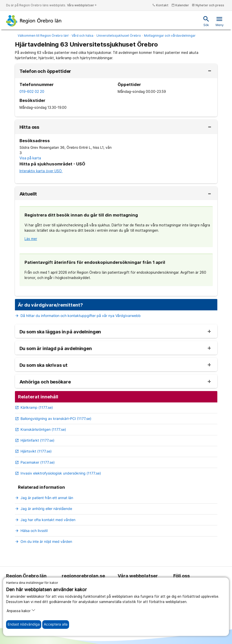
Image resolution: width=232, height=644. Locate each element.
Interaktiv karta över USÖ (41, 171)
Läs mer (31, 239)
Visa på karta (30, 158)
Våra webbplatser (82, 5)
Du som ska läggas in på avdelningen (60, 332)
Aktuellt (28, 194)
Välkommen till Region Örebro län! (43, 36)
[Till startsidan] (34, 21)
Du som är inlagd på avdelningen (56, 349)
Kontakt (160, 5)
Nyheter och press (208, 5)
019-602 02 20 (32, 92)
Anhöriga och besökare (45, 382)
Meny (220, 21)
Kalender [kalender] (180, 5)
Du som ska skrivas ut (44, 365)
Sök (206, 21)
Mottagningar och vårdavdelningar (170, 36)
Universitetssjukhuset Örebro (119, 36)
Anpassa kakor (21, 610)
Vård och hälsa (82, 36)
